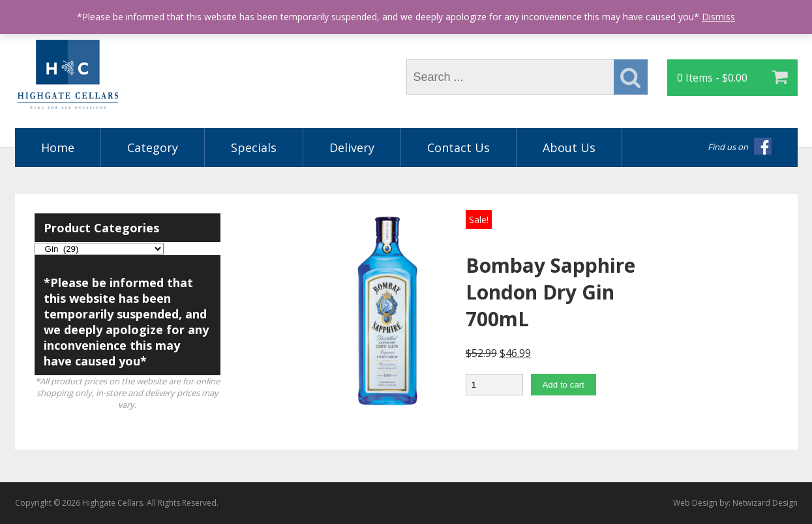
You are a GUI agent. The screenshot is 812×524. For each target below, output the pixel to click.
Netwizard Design (765, 503)
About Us (569, 147)
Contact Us (459, 147)
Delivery (352, 147)
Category (153, 147)
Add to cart (563, 385)
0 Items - (712, 78)
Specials (254, 147)
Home (58, 147)
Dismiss (718, 17)
